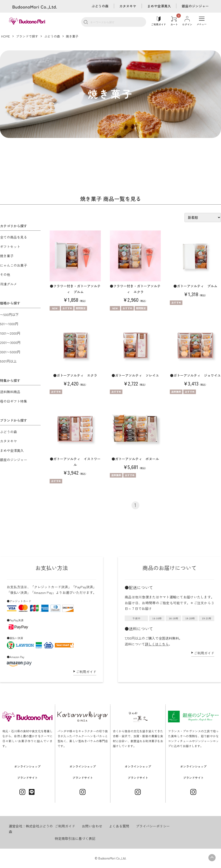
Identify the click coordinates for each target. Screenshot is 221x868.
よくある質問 (119, 826)
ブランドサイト (27, 778)
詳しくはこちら (157, 644)
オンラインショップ (27, 766)
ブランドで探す (27, 36)
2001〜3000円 (10, 342)
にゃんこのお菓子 (14, 265)
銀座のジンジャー (195, 6)
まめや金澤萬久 (159, 6)
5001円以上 (8, 361)
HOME (6, 36)
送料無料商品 (10, 392)
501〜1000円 (9, 324)
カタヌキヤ (128, 6)
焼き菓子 (72, 36)
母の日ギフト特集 (14, 401)
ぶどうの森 (100, 6)
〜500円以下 (9, 315)
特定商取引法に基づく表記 (75, 838)
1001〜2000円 (10, 333)
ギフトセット (10, 247)
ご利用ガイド (86, 672)
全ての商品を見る (14, 237)
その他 (5, 274)
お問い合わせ (92, 826)
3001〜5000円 (10, 352)
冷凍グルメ (8, 284)
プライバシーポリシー (153, 826)
